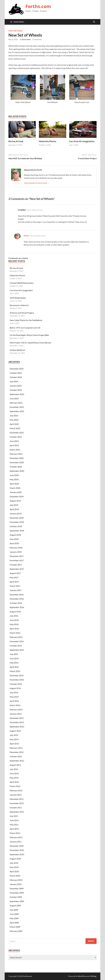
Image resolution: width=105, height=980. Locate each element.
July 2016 (14, 616)
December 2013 (17, 718)
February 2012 (16, 790)
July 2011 (14, 816)
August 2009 (15, 905)
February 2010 (16, 880)
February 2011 (16, 837)
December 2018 (17, 518)
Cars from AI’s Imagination (82, 141)
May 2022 (14, 420)
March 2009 (15, 927)
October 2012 (16, 756)
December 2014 (17, 675)
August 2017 (15, 573)
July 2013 (14, 735)
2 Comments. (37, 39)
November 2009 (17, 893)
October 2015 (16, 646)
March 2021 (15, 450)
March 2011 (15, 833)
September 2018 (17, 531)
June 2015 (14, 658)
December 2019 (17, 496)
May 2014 (14, 697)
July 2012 (14, 769)
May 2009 (14, 918)
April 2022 (14, 424)
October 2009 (16, 897)
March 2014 (15, 705)
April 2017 (14, 582)
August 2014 (15, 688)
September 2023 (17, 394)
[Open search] (94, 22)
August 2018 (15, 535)
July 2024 (14, 381)
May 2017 (14, 577)
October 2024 (16, 377)
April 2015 (14, 667)
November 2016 (17, 599)
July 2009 (14, 910)
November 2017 (17, 560)
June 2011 (14, 820)
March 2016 (15, 633)
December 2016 (17, 594)
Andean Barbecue (17, 350)
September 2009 (17, 901)
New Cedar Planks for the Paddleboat (26, 320)
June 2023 (14, 398)
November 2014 (17, 680)
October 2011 (16, 807)
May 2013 (14, 739)
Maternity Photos (48, 141)
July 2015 (14, 654)
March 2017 (15, 586)
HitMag (93, 976)
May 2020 (14, 479)
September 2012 (17, 761)
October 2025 (16, 373)
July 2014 (14, 692)
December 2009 (17, 888)
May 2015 (14, 663)
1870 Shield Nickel (18, 298)
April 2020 (14, 484)
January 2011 (16, 842)
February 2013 (16, 748)
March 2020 (15, 488)
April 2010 (14, 871)
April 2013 (14, 744)
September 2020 (17, 471)
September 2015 (17, 650)
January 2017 (16, 590)
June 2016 (14, 620)
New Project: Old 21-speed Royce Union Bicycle (30, 343)
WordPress (82, 976)
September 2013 (17, 727)
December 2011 (17, 799)
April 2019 (14, 509)
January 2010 (16, 884)
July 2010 (14, 863)
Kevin (26, 236)
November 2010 (17, 850)
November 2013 (17, 722)
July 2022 (14, 415)
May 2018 (14, 539)
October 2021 (16, 437)
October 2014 (16, 684)
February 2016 (16, 637)
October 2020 (16, 467)
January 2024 (16, 386)
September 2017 (17, 569)
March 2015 (15, 671)
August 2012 (15, 765)
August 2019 (15, 501)
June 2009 (14, 914)
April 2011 (14, 829)
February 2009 (16, 931)
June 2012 (14, 773)
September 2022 (17, 411)
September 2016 (17, 607)
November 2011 (17, 803)
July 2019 (14, 505)
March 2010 (15, 876)
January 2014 (16, 714)
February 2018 (16, 548)
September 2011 (17, 812)
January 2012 (16, 795)
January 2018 (16, 552)
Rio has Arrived (16, 141)
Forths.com (38, 6)
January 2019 (16, 513)
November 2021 (17, 433)
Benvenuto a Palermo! (19, 305)
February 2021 (16, 454)
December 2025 (17, 369)
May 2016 (14, 624)
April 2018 (14, 543)
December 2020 (17, 458)
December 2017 (17, 556)
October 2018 (16, 526)
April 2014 (14, 701)
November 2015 (17, 641)
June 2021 (14, 441)
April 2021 (14, 445)
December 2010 (17, 846)
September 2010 (17, 854)
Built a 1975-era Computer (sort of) (25, 328)
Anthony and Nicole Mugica (22, 313)
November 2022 (17, 407)
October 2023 (16, 390)
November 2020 (17, 462)
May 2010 (14, 867)
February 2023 (16, 403)
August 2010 (15, 859)
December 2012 (17, 752)
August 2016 (15, 611)
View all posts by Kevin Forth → (37, 183)
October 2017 (16, 565)
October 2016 (16, 603)
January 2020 (16, 492)
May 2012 (14, 778)
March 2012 (15, 786)
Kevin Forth (26, 39)
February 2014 (16, 709)
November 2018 (17, 522)
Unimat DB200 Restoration (22, 283)
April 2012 (14, 782)
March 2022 (15, 428)
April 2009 (14, 923)
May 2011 (14, 825)
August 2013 (15, 731)
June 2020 (14, 475)
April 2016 (14, 629)
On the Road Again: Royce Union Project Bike (29, 335)
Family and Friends (16, 31)
